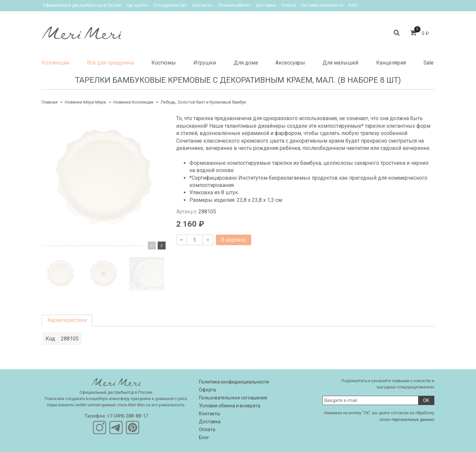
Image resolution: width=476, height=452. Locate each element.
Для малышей (340, 63)
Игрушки (205, 63)
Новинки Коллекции (133, 102)
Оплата (289, 5)
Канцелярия (391, 63)
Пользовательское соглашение (233, 398)
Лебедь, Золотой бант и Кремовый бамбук (203, 102)
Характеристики (67, 320)
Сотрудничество (170, 5)
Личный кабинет (234, 5)
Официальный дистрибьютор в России (82, 5)
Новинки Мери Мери (85, 102)
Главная (50, 102)
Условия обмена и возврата (230, 406)
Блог (353, 5)
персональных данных (413, 420)
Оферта (207, 390)
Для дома (246, 63)
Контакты (202, 5)
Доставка (266, 5)
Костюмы (164, 63)
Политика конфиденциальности (234, 382)
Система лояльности (322, 5)
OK (426, 400)
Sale (429, 63)
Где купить (137, 5)
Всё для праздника (110, 63)
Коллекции (56, 63)
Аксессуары (290, 63)
